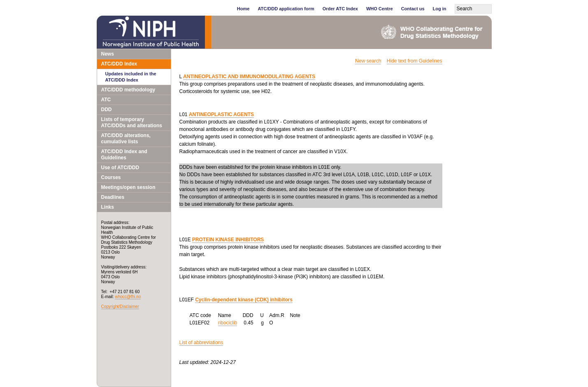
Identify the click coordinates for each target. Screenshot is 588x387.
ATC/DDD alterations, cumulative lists (126, 139)
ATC (106, 100)
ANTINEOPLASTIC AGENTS (221, 114)
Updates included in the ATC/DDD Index (131, 77)
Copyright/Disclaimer (120, 307)
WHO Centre (380, 9)
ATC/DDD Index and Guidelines (124, 155)
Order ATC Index (340, 9)
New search (368, 61)
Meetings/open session (128, 187)
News (108, 54)
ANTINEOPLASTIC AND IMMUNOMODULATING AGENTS (249, 77)
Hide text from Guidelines (415, 61)
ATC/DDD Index (119, 64)
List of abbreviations (201, 343)
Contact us (413, 9)
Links (108, 207)
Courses (111, 177)
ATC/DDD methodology (128, 90)
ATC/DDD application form (286, 9)
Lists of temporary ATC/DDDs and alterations (132, 122)
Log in (440, 9)
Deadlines (113, 197)
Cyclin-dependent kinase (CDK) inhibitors (244, 300)
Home (243, 9)
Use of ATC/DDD (120, 168)
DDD (107, 110)
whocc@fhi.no (128, 297)
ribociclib (228, 323)
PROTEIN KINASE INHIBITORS (228, 240)
